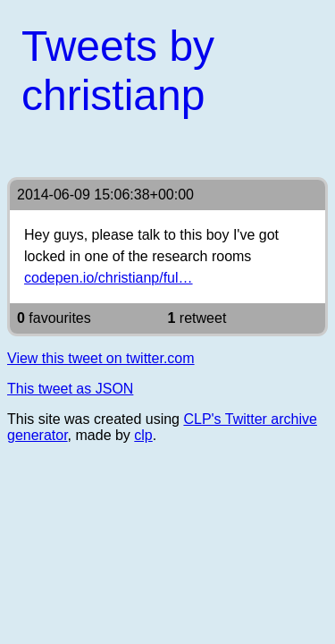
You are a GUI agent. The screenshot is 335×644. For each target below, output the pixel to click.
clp (143, 435)
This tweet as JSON (70, 389)
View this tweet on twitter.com (101, 358)
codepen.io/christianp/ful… (109, 278)
